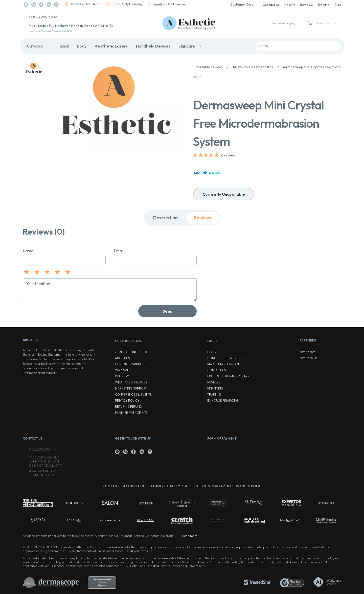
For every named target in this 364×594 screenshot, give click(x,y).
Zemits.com (308, 352)
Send (167, 311)
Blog (338, 5)
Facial (63, 46)
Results (290, 5)
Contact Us (271, 5)
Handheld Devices (153, 46)
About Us (122, 358)
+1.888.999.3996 (43, 17)
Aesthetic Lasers (111, 46)
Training (324, 5)
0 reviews (229, 155)
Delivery (122, 376)
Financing (215, 388)
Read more (190, 536)
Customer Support (131, 364)
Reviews (306, 5)
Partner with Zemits (131, 413)
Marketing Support (131, 388)
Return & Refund (129, 407)
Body (82, 46)
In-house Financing (223, 401)
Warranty (123, 370)
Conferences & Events (133, 394)
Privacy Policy (127, 401)
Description (165, 218)
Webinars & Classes (131, 382)
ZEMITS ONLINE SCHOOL (133, 352)
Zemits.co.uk (308, 358)
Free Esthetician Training (228, 376)
